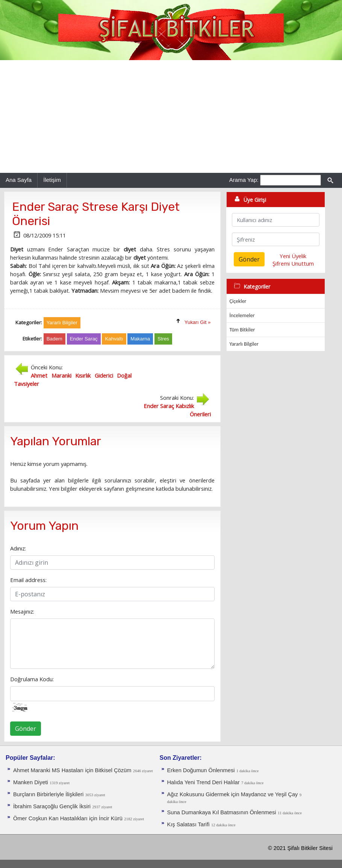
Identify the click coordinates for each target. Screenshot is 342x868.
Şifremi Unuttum (293, 263)
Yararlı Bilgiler (244, 344)
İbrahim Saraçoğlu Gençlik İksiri (52, 806)
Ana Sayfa (19, 180)
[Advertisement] (171, 116)
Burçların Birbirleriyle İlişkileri (48, 794)
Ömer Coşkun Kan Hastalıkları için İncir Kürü (68, 818)
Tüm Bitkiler (242, 330)
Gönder (26, 729)
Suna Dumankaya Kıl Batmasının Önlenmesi (222, 812)
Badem (54, 339)
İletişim (52, 180)
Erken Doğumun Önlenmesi (201, 770)
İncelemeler (242, 315)
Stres (163, 339)
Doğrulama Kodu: (32, 679)
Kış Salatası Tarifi (188, 824)
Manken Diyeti (31, 782)
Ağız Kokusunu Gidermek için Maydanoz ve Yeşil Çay (233, 794)
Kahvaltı (114, 339)
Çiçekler (238, 301)
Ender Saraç (84, 339)
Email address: (28, 580)
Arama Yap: (244, 180)
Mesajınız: (22, 611)
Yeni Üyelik (293, 256)
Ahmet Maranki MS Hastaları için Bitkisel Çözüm (72, 770)
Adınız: (18, 548)
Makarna (140, 339)
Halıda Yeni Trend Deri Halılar (204, 782)
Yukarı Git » (198, 322)
